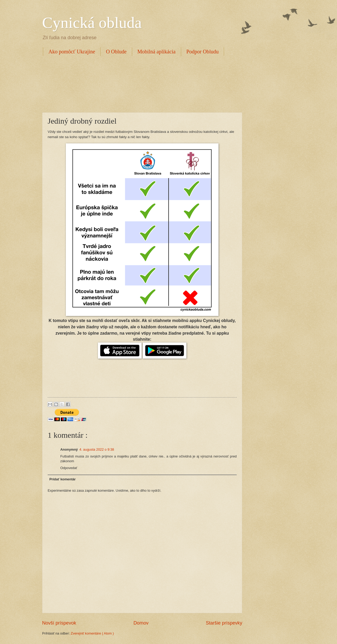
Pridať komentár (62, 479)
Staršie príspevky (224, 623)
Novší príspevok (59, 623)
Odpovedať (69, 468)
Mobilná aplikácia (157, 52)
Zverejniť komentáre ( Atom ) (92, 633)
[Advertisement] (138, 83)
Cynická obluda (92, 23)
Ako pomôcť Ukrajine (72, 52)
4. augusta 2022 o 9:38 (97, 449)
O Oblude (116, 52)
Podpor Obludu (203, 52)
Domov (141, 623)
